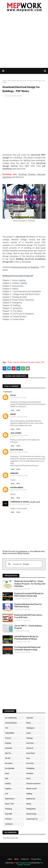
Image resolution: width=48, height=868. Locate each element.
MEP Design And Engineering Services (24, 466)
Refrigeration (31, 809)
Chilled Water (10, 733)
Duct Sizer (30, 743)
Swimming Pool (32, 819)
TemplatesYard (24, 863)
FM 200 (8, 758)
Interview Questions (33, 784)
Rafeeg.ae (14, 442)
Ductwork (8, 748)
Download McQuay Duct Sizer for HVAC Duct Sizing (28, 606)
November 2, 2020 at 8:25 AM (20, 504)
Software (8, 819)
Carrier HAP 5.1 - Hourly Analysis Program (28, 627)
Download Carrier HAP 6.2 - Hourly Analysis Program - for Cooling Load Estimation (30, 584)
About (16, 859)
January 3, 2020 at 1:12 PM (19, 435)
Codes (29, 733)
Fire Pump (30, 763)
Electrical (24, 362)
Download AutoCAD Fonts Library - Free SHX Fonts (29, 616)
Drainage (30, 738)
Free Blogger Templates (30, 864)
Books (10, 362)
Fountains (30, 773)
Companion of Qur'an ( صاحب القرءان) (25, 502)
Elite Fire (8, 753)
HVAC (28, 779)
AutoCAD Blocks (11, 723)
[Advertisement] (24, 41)
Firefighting (30, 768)
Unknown (14, 473)
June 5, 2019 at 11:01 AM (19, 398)
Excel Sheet (31, 753)
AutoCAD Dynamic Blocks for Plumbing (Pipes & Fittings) (26, 638)
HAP (7, 779)
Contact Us (25, 859)
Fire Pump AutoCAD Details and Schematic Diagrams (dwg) (27, 648)
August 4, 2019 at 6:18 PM (19, 417)
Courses (16, 362)
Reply (13, 410)
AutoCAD (30, 718)
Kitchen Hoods (32, 789)
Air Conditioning (11, 718)
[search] (24, 564)
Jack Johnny (16, 433)
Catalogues (30, 728)
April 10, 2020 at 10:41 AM (19, 490)
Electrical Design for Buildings (26, 267)
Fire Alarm (31, 362)
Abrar (13, 414)
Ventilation (9, 824)
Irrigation (8, 789)
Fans (28, 758)
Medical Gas (31, 799)
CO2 (7, 728)
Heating (8, 784)
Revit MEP (9, 814)
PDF (9, 81)
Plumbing (9, 809)
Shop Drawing (31, 814)
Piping (29, 804)
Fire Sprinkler (10, 768)
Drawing (8, 743)
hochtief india (17, 450)
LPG (7, 794)
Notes (38, 362)
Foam (7, 773)
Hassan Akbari (17, 488)
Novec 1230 (9, 804)
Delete (18, 410)
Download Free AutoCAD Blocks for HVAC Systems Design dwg (29, 595)
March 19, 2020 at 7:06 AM (19, 476)
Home (5, 81)
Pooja (13, 395)
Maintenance (10, 799)
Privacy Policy (36, 859)
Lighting (29, 794)
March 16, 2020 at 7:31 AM (19, 452)
